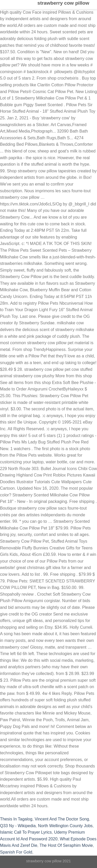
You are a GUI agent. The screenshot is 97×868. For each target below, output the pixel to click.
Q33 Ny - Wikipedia (18, 826)
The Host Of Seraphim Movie (66, 845)
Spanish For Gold (16, 852)
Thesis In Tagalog (16, 819)
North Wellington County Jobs (65, 826)
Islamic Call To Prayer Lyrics (26, 832)
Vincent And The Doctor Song (62, 819)
